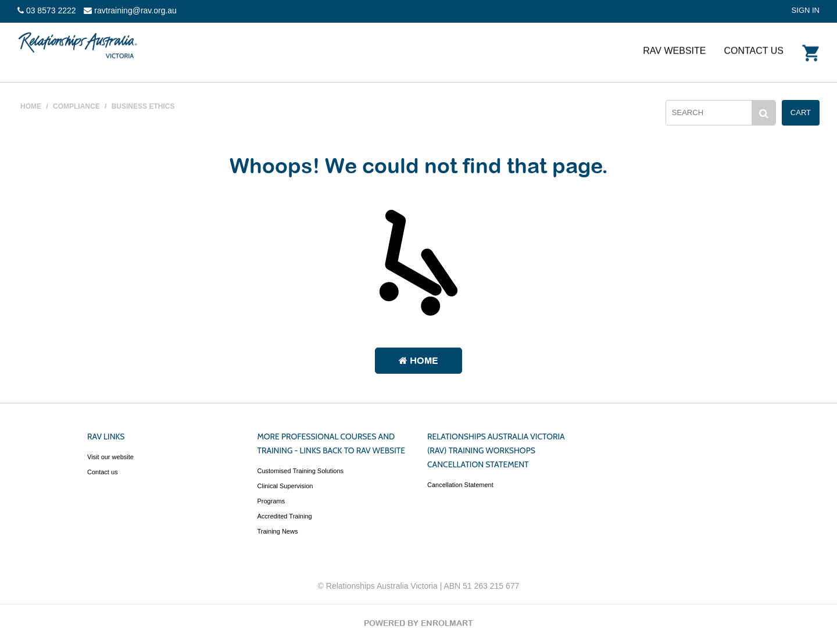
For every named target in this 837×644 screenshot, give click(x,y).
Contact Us (754, 50)
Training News (278, 531)
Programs (271, 501)
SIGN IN (806, 10)
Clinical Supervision (285, 486)
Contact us (103, 472)
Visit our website (110, 457)
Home (419, 360)
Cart (801, 112)
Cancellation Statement (460, 485)
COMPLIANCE (76, 106)
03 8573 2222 (47, 10)
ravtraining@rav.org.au (130, 10)
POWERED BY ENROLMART (419, 623)
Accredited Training (285, 516)
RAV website (674, 50)
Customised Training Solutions (301, 471)
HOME (31, 106)
